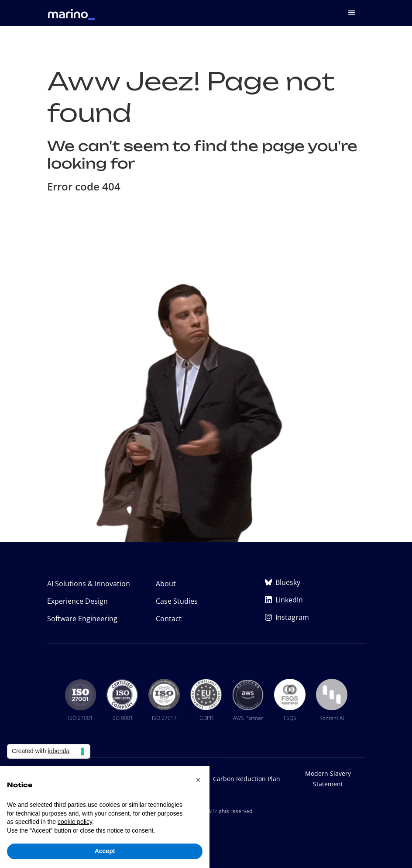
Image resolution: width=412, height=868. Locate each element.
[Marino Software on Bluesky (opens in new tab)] (315, 582)
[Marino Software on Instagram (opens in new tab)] (315, 617)
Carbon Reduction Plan (247, 779)
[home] (71, 10)
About (166, 584)
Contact (169, 619)
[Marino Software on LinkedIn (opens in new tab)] (315, 600)
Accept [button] (105, 851)
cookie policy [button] (75, 822)
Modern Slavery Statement (328, 779)
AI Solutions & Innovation (89, 584)
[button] (352, 13)
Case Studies (177, 601)
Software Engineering (82, 619)
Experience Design (77, 601)
